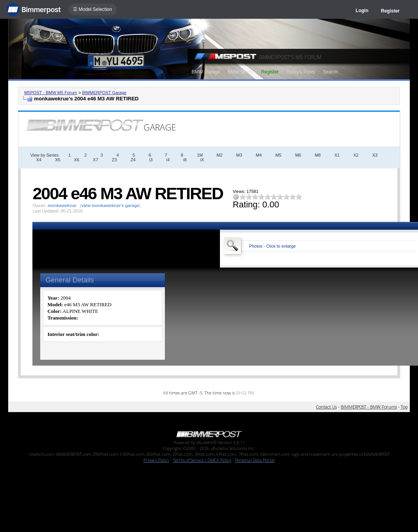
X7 (96, 160)
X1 (337, 155)
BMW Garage (206, 72)
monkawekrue (62, 205)
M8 (318, 155)
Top (404, 407)
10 (299, 197)
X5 (58, 160)
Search (330, 72)
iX (202, 160)
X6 (76, 160)
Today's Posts (301, 72)
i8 (185, 160)
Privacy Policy (156, 460)
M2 (219, 155)
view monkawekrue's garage (110, 205)
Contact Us (326, 407)
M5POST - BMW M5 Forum (51, 93)
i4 (168, 160)
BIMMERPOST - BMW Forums (369, 407)
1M (200, 155)
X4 (38, 160)
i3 (151, 160)
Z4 (133, 160)
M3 (239, 155)
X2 (356, 155)
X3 (375, 155)
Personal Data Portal (255, 460)
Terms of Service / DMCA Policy (202, 460)
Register (390, 11)
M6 (298, 155)
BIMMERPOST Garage (104, 93)
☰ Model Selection (93, 9)
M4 (259, 155)
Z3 (114, 160)
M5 (278, 155)
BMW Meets (240, 72)
